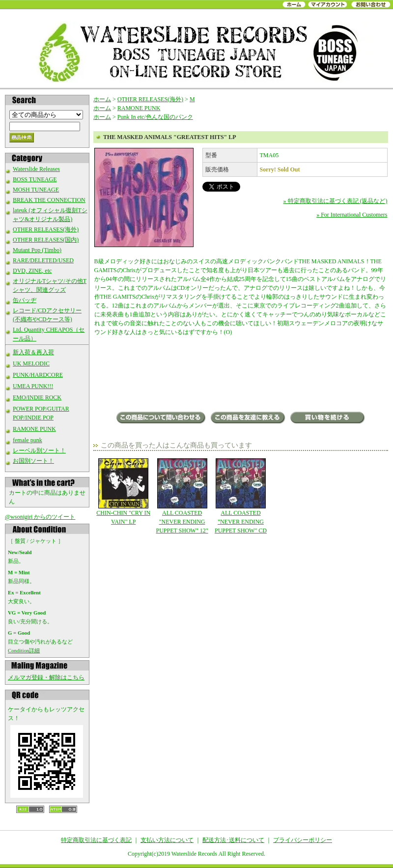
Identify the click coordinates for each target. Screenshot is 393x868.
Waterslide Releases (36, 169)
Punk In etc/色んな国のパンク (155, 117)
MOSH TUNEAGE (36, 190)
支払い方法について (167, 840)
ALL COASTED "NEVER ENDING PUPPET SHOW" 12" (182, 496)
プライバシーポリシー (303, 840)
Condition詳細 (24, 650)
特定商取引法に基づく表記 (96, 840)
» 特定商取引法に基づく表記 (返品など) (336, 201)
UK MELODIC (31, 364)
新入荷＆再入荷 (33, 352)
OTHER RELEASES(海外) (46, 229)
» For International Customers (352, 215)
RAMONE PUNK (34, 429)
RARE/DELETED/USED (43, 260)
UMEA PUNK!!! (33, 386)
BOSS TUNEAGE (35, 179)
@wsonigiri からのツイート (40, 517)
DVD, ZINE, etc (32, 271)
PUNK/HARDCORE (38, 375)
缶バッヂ (25, 300)
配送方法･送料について (233, 840)
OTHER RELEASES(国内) (46, 240)
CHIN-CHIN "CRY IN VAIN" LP (124, 492)
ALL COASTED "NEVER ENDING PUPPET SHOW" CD (240, 496)
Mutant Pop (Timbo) (37, 250)
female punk (28, 440)
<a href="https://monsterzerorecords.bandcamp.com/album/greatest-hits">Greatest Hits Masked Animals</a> (241, 375)
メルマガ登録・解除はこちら (46, 677)
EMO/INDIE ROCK (37, 397)
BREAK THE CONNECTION (49, 200)
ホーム (102, 99)
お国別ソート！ (33, 461)
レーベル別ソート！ (39, 450)
